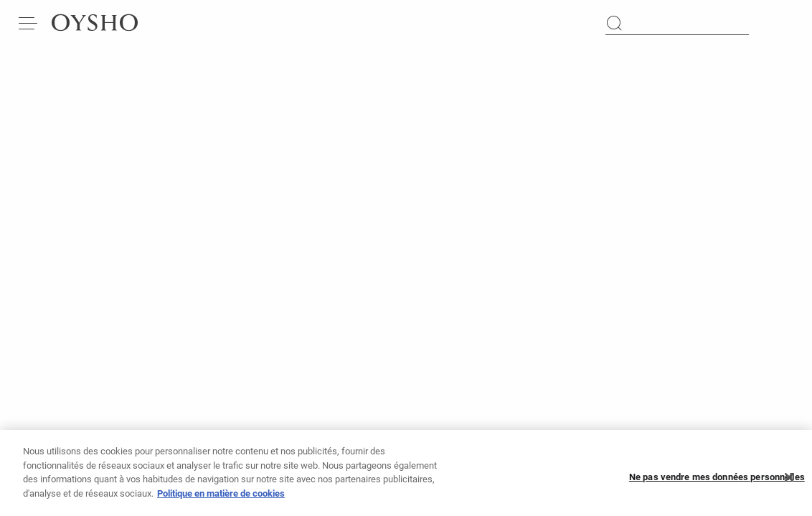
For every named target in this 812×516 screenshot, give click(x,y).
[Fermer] (789, 482)
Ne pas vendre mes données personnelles (717, 481)
